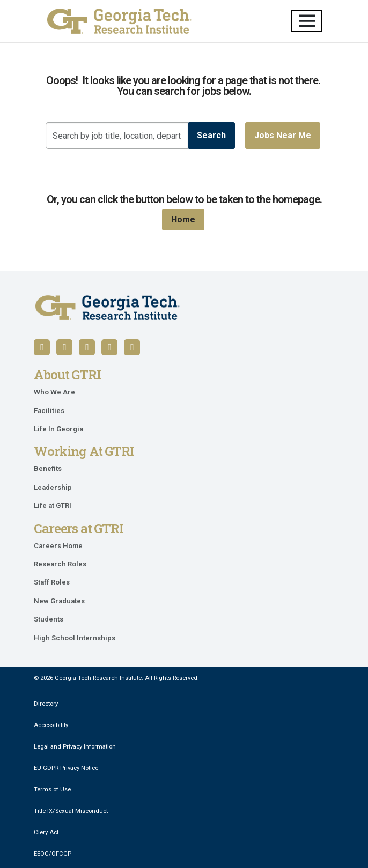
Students (49, 619)
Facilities (49, 411)
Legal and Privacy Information (75, 747)
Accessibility (51, 725)
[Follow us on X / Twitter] (109, 347)
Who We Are (54, 392)
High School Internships (75, 638)
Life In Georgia (58, 429)
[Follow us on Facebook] (42, 347)
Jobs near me (283, 135)
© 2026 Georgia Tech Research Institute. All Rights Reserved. (116, 678)
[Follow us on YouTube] (87, 347)
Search (211, 135)
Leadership (53, 487)
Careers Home (58, 546)
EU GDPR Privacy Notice (66, 768)
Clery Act (46, 832)
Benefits (48, 469)
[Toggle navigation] (307, 21)
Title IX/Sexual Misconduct (71, 811)
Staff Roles (52, 582)
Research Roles (60, 564)
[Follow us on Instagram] (132, 347)
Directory (46, 704)
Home (183, 219)
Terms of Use (52, 790)
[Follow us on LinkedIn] (64, 347)
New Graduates (59, 601)
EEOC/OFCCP (53, 854)
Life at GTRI (53, 506)
